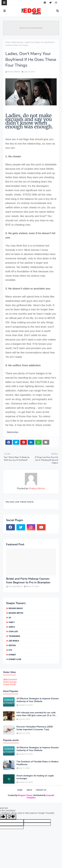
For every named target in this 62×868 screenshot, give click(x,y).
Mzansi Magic (16, 608)
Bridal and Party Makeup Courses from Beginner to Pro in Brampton (28, 581)
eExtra (12, 645)
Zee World (14, 641)
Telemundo (14, 636)
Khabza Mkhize (14, 72)
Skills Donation (10, 679)
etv (10, 650)
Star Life (13, 631)
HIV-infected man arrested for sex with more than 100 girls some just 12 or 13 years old (36, 714)
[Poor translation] (11, 817)
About (29, 790)
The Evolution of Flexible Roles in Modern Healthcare (37, 763)
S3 (10, 618)
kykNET (12, 655)
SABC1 (12, 622)
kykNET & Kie (15, 659)
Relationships (18, 42)
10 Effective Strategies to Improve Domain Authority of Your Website (38, 700)
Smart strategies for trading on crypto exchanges (35, 777)
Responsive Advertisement (31, 28)
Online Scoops (10, 682)
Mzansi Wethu (16, 613)
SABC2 (12, 627)
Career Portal (9, 684)
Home (8, 42)
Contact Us (41, 790)
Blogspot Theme (25, 795)
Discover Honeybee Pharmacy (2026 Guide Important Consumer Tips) (35, 728)
